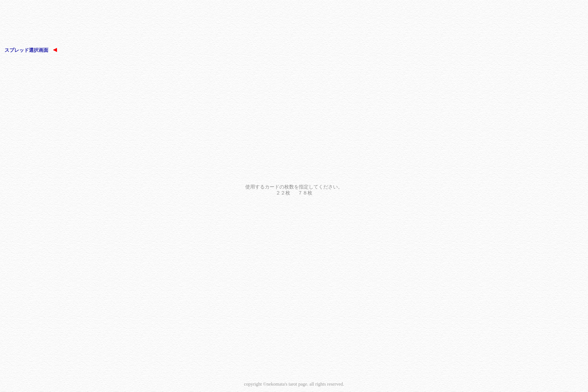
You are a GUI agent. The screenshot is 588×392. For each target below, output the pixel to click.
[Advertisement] (294, 24)
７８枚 (305, 193)
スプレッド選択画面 (31, 50)
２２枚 (283, 193)
